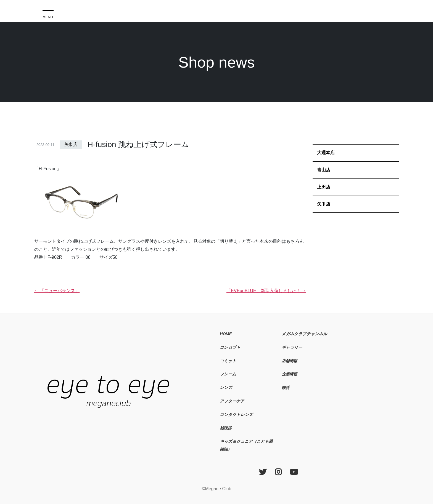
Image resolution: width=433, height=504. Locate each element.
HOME (226, 334)
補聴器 (226, 428)
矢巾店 (71, 144)
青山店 (324, 170)
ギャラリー (292, 347)
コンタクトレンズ (236, 415)
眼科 (286, 388)
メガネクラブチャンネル (304, 334)
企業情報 (289, 374)
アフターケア (232, 401)
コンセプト (230, 347)
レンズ (226, 388)
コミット (228, 361)
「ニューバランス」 (57, 291)
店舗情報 (289, 361)
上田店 (324, 187)
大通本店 (326, 153)
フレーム (228, 374)
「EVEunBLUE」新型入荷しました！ (266, 291)
